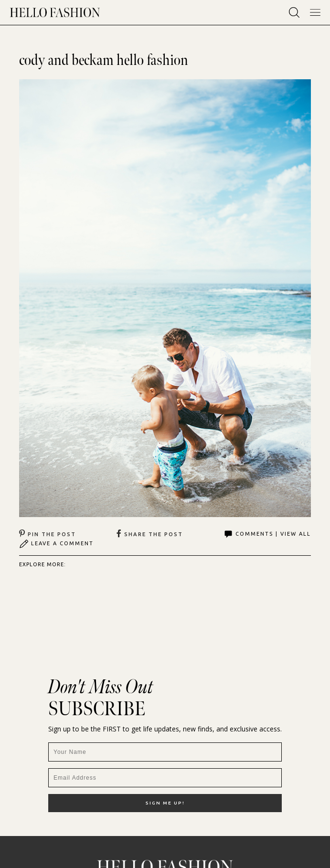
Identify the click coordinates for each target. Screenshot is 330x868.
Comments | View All (267, 534)
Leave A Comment (56, 544)
